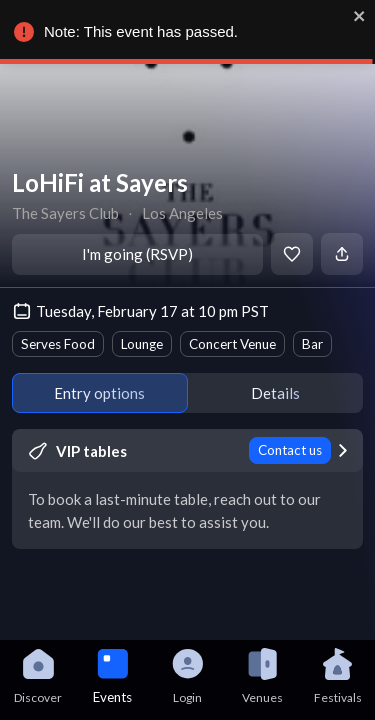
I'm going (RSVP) (137, 254)
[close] (355, 16)
